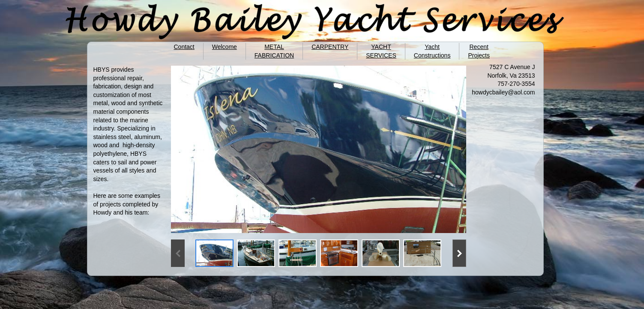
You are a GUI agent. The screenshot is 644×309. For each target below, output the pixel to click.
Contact (184, 47)
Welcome (225, 47)
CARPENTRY (330, 47)
